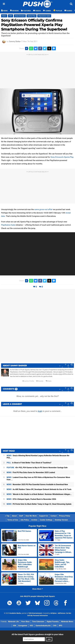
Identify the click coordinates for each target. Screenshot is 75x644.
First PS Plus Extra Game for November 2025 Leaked (31, 472)
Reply (49, 381)
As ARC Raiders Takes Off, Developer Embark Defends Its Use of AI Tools (39, 489)
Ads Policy (25, 520)
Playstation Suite (44, 16)
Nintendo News (67, 622)
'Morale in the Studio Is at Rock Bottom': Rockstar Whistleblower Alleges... (39, 494)
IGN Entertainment (35, 613)
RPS (61, 626)
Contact (54, 516)
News (4, 16)
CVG (55, 626)
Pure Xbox (25, 622)
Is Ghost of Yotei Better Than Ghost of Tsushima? (29, 463)
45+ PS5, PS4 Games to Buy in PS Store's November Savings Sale (37, 468)
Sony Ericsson (20, 16)
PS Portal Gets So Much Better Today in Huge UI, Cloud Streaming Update (39, 504)
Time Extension (38, 622)
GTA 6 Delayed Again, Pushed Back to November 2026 (31, 499)
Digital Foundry (53, 622)
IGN (14, 626)
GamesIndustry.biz (43, 626)
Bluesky (40, 381)
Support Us (44, 516)
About (14, 516)
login (40, 411)
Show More (38, 589)
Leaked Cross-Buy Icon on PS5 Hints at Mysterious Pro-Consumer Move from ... (38, 478)
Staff (21, 516)
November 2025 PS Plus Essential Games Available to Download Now (37, 484)
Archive (34, 520)
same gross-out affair (43, 209)
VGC (31, 626)
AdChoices (61, 613)
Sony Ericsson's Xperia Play (62, 157)
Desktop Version (61, 520)
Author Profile (28, 381)
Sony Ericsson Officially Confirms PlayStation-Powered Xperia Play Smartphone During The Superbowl (34, 25)
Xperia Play (32, 16)
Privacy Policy (65, 516)
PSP (11, 16)
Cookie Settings (46, 520)
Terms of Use (13, 520)
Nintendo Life (13, 622)
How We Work (31, 516)
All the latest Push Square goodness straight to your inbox (37, 634)
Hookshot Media (15, 613)
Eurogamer (23, 626)
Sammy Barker (15, 41)
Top (7, 516)
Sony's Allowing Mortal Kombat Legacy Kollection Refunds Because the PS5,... (38, 457)
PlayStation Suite (8, 225)
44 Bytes (53, 613)
